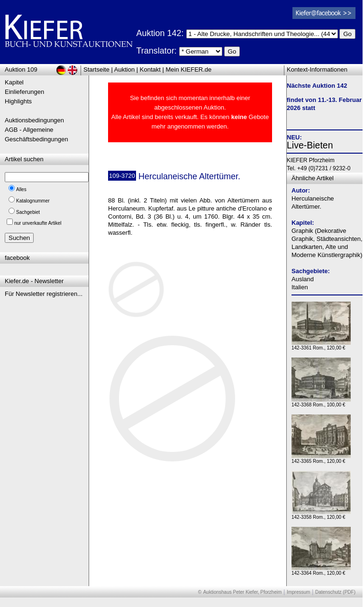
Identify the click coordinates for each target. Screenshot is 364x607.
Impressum (298, 592)
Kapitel (14, 82)
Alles (21, 189)
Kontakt (150, 69)
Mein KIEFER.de (189, 69)
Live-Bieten (310, 145)
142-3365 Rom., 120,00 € (321, 459)
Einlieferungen (24, 92)
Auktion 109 (21, 69)
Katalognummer (33, 201)
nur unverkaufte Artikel (38, 223)
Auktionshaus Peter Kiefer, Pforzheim (243, 592)
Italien (300, 287)
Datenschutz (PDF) (335, 592)
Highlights (18, 101)
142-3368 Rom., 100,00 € (321, 402)
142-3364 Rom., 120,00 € (321, 571)
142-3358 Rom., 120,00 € (321, 515)
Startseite (96, 69)
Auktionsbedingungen (34, 120)
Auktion (124, 69)
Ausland (303, 279)
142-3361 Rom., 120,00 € (321, 345)
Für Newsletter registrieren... (44, 294)
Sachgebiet (28, 212)
